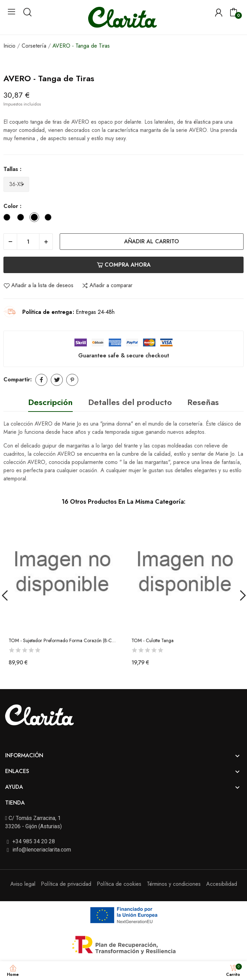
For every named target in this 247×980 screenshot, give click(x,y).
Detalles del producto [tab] (130, 402)
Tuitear (57, 380)
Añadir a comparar (107, 285)
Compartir (41, 380)
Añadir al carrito (152, 241)
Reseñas (203, 402)
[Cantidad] (28, 242)
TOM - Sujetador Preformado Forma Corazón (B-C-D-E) (62, 641)
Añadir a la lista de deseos (38, 285)
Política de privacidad (66, 884)
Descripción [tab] (50, 402)
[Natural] (36, 218)
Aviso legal (23, 884)
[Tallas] (16, 185)
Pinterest (72, 380)
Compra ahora (124, 265)
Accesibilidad (222, 884)
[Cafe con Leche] (50, 218)
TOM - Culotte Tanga (152, 641)
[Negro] (22, 218)
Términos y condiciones (174, 884)
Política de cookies (119, 884)
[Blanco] (9, 218)
